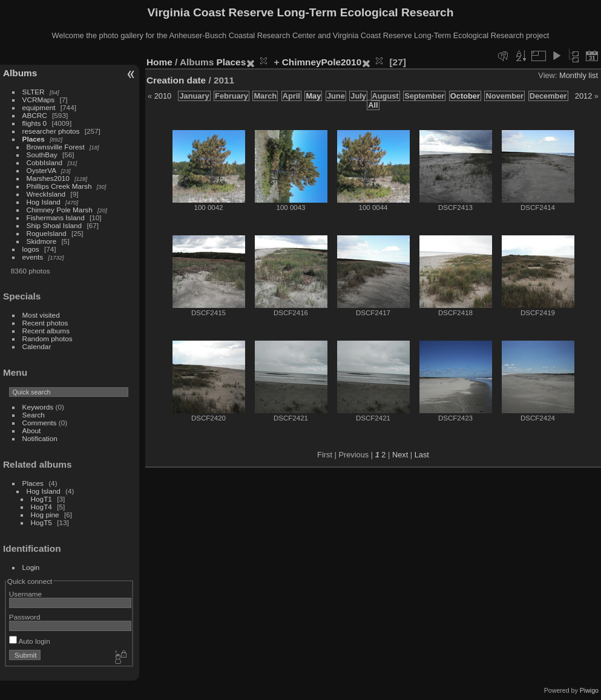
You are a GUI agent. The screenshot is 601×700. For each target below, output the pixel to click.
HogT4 (41, 507)
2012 (583, 96)
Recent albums (46, 331)
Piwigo (589, 690)
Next (400, 455)
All (373, 105)
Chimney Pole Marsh (60, 210)
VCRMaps (39, 100)
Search (34, 415)
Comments (40, 423)
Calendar (37, 346)
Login (31, 567)
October (465, 96)
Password (25, 617)
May (313, 96)
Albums (20, 73)
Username (25, 594)
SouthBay (42, 155)
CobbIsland (45, 162)
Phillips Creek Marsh (59, 186)
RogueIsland (47, 233)
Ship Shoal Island (54, 225)
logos (31, 249)
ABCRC (35, 115)
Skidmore (42, 241)
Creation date (176, 80)
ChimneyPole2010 (322, 62)
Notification (40, 438)
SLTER (34, 92)
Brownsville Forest (56, 147)
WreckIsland (46, 194)
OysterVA (41, 170)
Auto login (30, 641)
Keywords (38, 407)
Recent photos (45, 323)
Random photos (48, 339)
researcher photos (51, 131)
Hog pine (45, 515)
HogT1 (41, 499)
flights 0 (35, 123)
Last (422, 455)
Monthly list (579, 75)
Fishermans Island (56, 218)
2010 (163, 96)
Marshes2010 (48, 178)
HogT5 (41, 522)
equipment (39, 107)
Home (159, 62)
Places (34, 139)
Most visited (41, 315)
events (33, 257)
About (32, 430)
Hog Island (44, 202)
